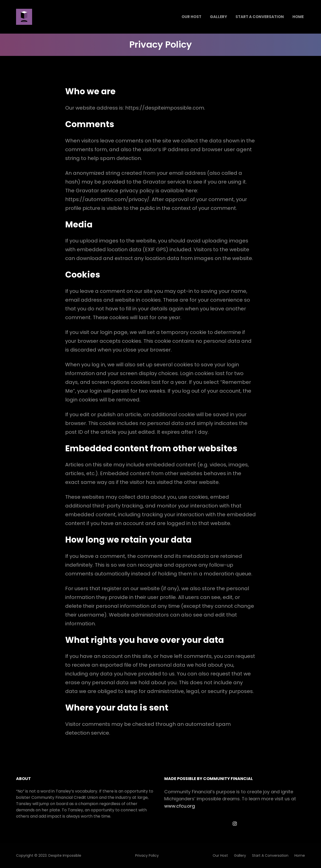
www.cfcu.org (180, 806)
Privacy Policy (147, 855)
